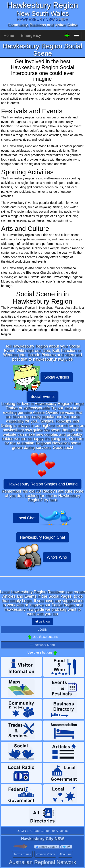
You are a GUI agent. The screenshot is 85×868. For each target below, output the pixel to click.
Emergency (31, 35)
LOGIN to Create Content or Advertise (42, 831)
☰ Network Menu (42, 645)
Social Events (42, 397)
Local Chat (26, 518)
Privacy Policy (45, 854)
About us (65, 854)
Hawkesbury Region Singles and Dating (42, 484)
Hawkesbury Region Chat (42, 537)
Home (9, 35)
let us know (42, 621)
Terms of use (22, 854)
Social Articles (57, 377)
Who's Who (57, 557)
